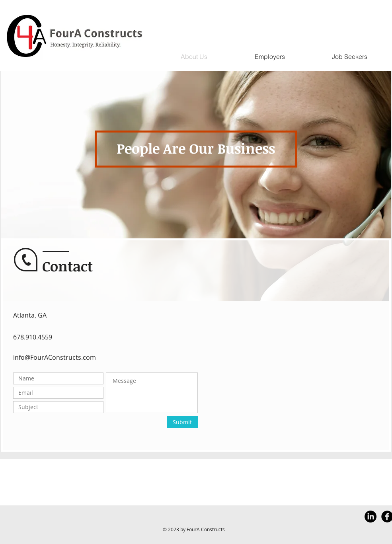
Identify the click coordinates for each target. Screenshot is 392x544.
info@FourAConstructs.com (55, 357)
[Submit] (182, 422)
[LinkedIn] (371, 517)
